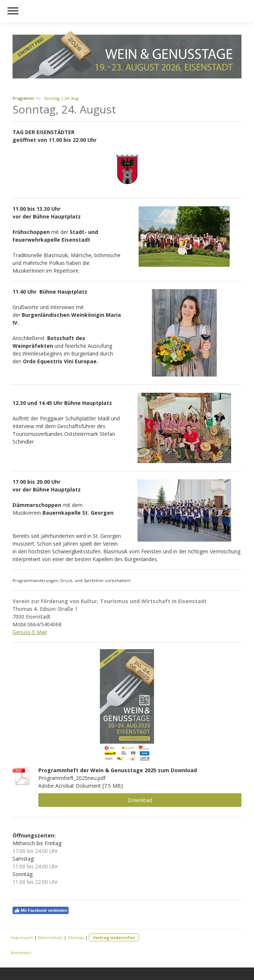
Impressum (22, 937)
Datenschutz (50, 937)
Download (140, 800)
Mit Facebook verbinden (41, 910)
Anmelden (21, 953)
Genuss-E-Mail (30, 632)
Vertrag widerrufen (114, 937)
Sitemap (76, 937)
